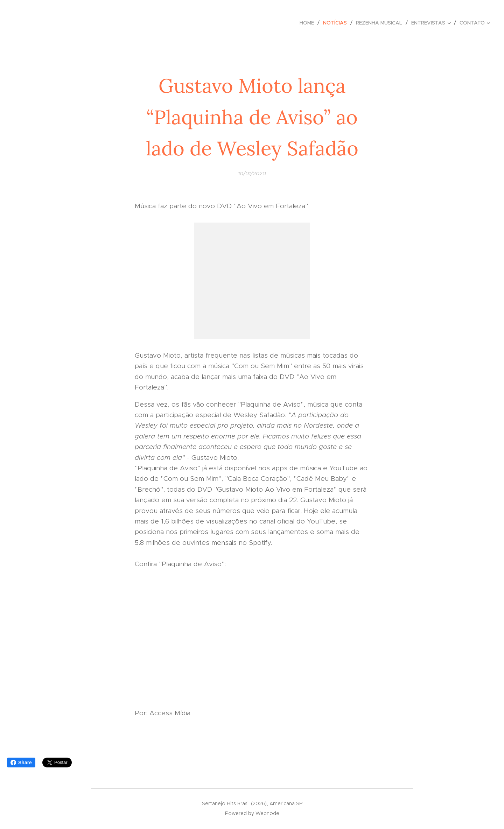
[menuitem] (309, 23)
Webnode (267, 813)
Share (21, 763)
